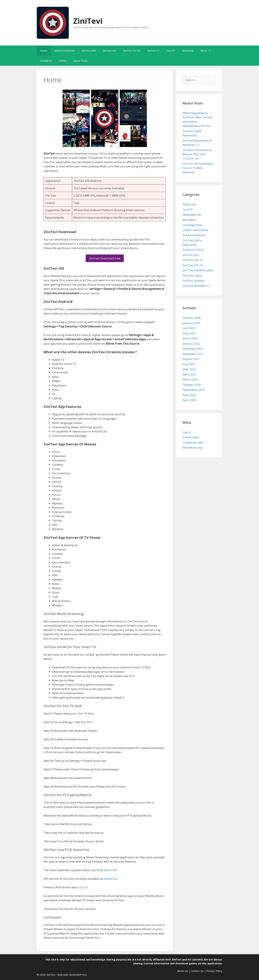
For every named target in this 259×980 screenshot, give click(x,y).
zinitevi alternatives (196, 230)
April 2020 (190, 400)
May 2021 (189, 369)
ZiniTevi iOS (109, 51)
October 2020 (192, 385)
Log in (187, 432)
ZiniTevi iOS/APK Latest (198, 270)
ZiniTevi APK (89, 51)
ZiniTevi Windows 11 (196, 286)
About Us (182, 971)
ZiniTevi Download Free (105, 258)
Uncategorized (192, 225)
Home (44, 51)
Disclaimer (46, 61)
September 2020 (194, 390)
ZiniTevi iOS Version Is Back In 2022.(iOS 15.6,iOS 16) (197, 154)
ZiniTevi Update (193, 281)
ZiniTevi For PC (132, 51)
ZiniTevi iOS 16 (193, 265)
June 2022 (189, 333)
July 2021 (189, 364)
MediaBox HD (192, 215)
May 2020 (189, 395)
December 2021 (193, 349)
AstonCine (188, 51)
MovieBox (189, 220)
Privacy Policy (214, 971)
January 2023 (192, 323)
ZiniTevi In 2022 (193, 250)
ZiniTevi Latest (192, 275)
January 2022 (192, 344)
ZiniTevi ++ (153, 51)
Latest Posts (80, 61)
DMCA (62, 61)
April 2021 (190, 374)
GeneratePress (78, 975)
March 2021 (191, 379)
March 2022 (191, 338)
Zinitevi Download (64, 51)
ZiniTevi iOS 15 (193, 260)
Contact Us (197, 971)
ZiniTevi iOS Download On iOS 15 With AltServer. (198, 168)
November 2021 (193, 354)
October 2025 (192, 318)
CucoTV (171, 51)
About (207, 51)
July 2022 (189, 328)
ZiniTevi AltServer (194, 235)
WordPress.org (192, 448)
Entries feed (191, 437)
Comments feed (193, 442)
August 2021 (191, 359)
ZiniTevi (88, 21)
